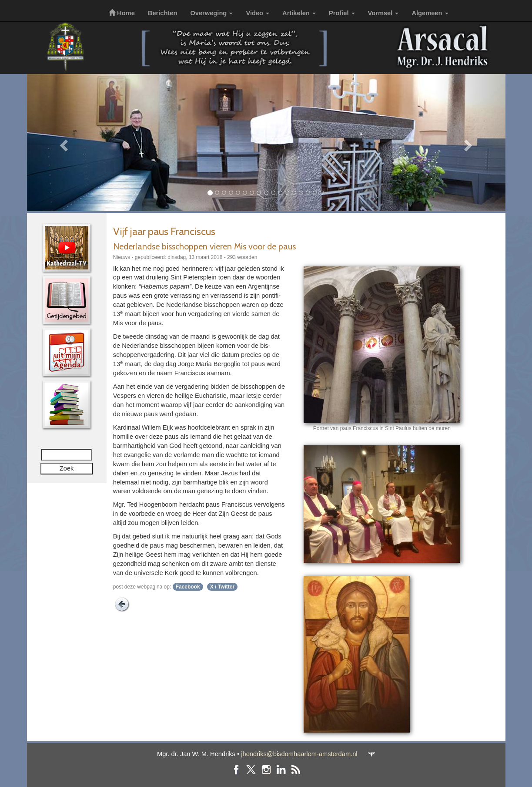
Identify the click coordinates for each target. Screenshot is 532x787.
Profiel (342, 13)
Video (258, 13)
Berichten (163, 13)
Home (122, 13)
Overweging (211, 13)
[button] (63, 143)
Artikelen (299, 13)
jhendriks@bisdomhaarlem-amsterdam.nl (299, 754)
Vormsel (383, 13)
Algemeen (430, 13)
